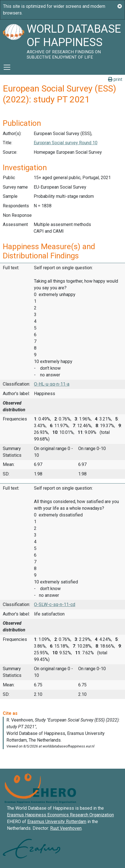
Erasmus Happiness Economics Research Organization (60, 815)
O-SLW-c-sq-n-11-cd (55, 604)
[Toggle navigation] (7, 67)
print (115, 79)
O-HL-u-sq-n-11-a (52, 384)
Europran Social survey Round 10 (66, 143)
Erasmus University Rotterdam (57, 822)
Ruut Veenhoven (66, 828)
